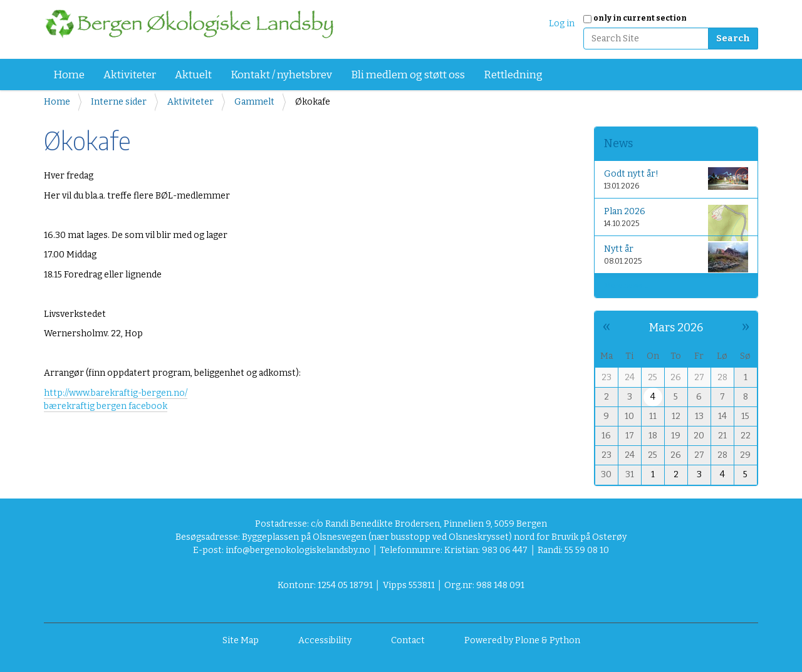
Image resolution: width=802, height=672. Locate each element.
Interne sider (119, 102)
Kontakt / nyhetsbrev (281, 75)
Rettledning (513, 75)
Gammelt (254, 102)
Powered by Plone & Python (522, 640)
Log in (562, 23)
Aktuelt (193, 75)
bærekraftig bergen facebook (106, 406)
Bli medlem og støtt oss (408, 75)
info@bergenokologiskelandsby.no (298, 550)
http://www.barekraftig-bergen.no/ (116, 393)
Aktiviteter (130, 75)
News (618, 143)
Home (69, 75)
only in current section (640, 18)
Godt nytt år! (676, 178)
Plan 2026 (676, 220)
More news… (626, 286)
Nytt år (676, 257)
